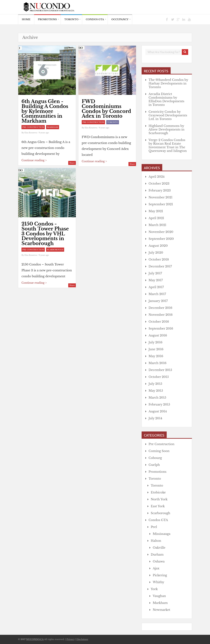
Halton (156, 541)
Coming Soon (159, 451)
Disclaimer (82, 639)
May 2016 (156, 356)
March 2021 (157, 225)
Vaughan (159, 596)
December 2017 (160, 266)
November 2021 (161, 197)
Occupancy (120, 19)
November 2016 (161, 315)
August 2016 (158, 335)
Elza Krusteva (31, 133)
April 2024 (157, 177)
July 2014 (155, 418)
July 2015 (155, 384)
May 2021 (156, 211)
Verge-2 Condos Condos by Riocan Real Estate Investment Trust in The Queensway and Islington (168, 145)
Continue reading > (34, 160)
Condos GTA (95, 19)
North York (159, 499)
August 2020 (158, 246)
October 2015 (159, 377)
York (154, 589)
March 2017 (157, 294)
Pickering (160, 575)
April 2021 (156, 218)
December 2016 (160, 308)
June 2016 (156, 349)
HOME (26, 19)
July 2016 (156, 342)
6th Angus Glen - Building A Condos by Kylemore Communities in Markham (45, 111)
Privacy (70, 639)
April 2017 (156, 287)
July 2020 (156, 253)
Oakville (159, 548)
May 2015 (156, 391)
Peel (154, 527)
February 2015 (159, 405)
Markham (52, 127)
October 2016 (159, 322)
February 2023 (160, 191)
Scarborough (55, 250)
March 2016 (158, 363)
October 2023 (159, 184)
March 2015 (157, 398)
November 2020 (161, 232)
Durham (157, 555)
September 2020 (161, 239)
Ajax (156, 568)
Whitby (158, 582)
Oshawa (159, 561)
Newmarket (162, 610)
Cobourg (155, 458)
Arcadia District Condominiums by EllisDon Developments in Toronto (167, 99)
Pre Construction (33, 127)
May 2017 (156, 280)
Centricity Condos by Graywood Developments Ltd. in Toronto (168, 115)
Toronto (71, 19)
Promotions (47, 19)
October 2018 (159, 260)
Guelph (154, 465)
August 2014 (158, 411)
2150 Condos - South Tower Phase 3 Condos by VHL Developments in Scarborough (45, 234)
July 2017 (155, 273)
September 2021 (161, 204)
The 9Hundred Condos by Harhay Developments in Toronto (168, 83)
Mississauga (162, 534)
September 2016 (161, 329)
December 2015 (160, 370)
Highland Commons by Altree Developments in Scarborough (167, 130)
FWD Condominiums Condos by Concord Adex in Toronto (106, 109)
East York (158, 506)
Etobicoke (158, 492)
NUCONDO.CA (35, 639)
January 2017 (158, 301)
